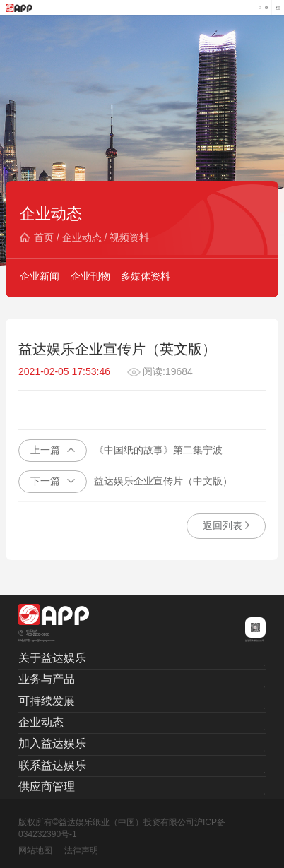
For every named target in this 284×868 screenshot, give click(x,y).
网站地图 (35, 850)
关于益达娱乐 (52, 658)
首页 (44, 237)
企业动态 (82, 237)
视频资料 (129, 237)
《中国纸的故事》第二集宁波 (120, 451)
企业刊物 (90, 276)
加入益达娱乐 (52, 743)
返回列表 (226, 525)
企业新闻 (40, 276)
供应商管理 (47, 786)
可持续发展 (47, 701)
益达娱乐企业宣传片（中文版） (125, 482)
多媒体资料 (146, 276)
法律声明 (81, 850)
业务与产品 (47, 679)
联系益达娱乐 (52, 765)
